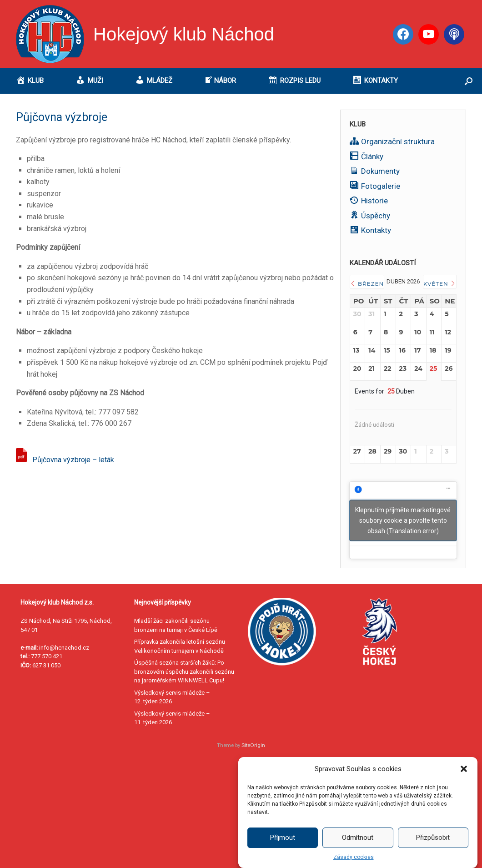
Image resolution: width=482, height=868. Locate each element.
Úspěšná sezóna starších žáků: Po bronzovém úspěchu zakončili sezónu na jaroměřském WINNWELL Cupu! (184, 671)
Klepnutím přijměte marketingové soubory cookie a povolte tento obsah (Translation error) (403, 520)
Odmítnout (358, 850)
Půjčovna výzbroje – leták (73, 460)
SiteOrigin (253, 745)
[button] (464, 782)
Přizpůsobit (433, 850)
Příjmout (283, 850)
